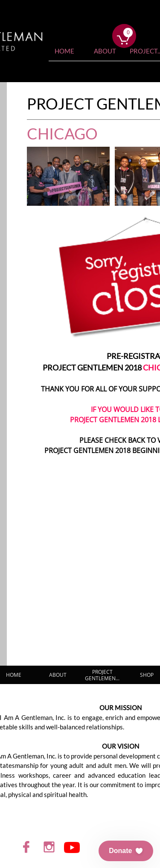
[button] (126, 851)
